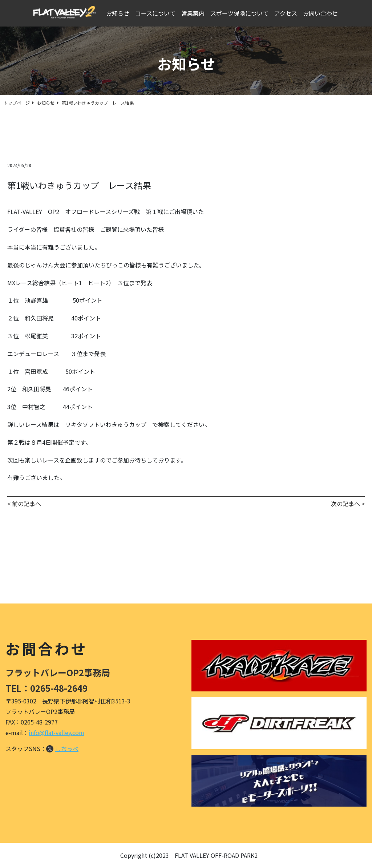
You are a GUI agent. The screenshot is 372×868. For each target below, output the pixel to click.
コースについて (157, 13)
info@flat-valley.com (56, 732)
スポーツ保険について (241, 13)
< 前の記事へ (24, 504)
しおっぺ (67, 748)
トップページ (17, 103)
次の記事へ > (348, 504)
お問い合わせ (322, 13)
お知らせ (119, 13)
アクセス (287, 13)
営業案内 (194, 13)
